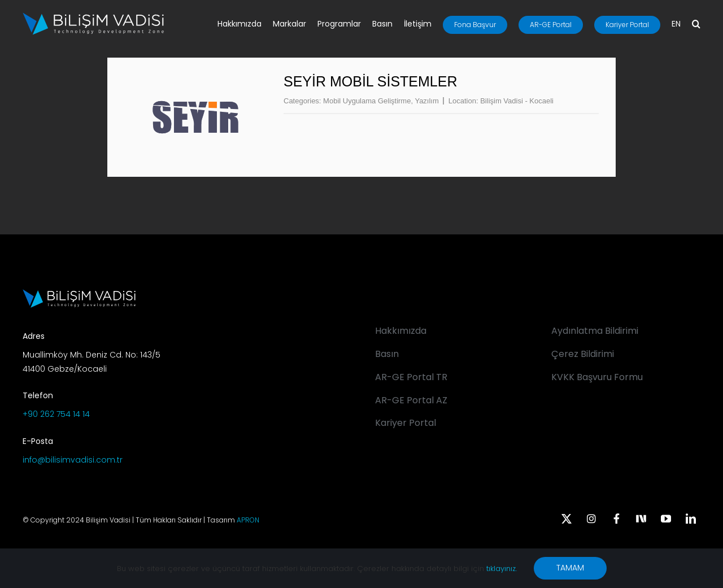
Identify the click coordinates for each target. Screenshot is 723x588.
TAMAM (570, 568)
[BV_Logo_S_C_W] (93, 16)
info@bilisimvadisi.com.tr (73, 460)
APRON (248, 520)
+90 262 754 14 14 (56, 414)
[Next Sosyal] (641, 517)
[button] (696, 25)
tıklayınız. (502, 569)
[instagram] (591, 519)
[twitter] (567, 519)
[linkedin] (691, 519)
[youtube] (666, 519)
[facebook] (616, 519)
